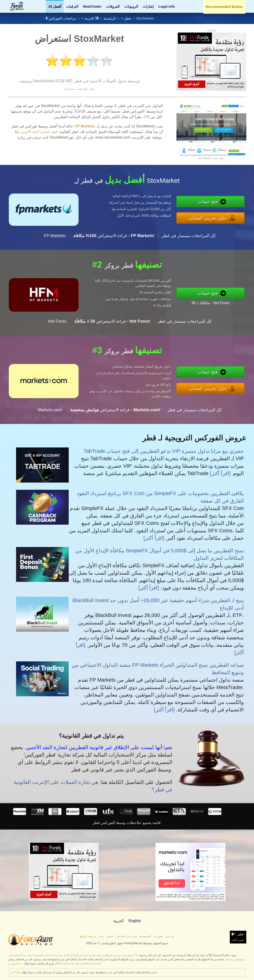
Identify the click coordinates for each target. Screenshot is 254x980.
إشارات (148, 6)
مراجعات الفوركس (62, 18)
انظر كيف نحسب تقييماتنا (79, 89)
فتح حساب (231, 205)
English (135, 921)
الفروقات (113, 6)
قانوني (110, 936)
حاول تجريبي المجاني (231, 215)
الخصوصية (145, 936)
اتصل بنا (158, 936)
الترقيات (72, 6)
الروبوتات (131, 6)
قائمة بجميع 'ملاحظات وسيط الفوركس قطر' (127, 823)
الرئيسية (110, 18)
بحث (101, 936)
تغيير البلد (238, 940)
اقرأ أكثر (15, 972)
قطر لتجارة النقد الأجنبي (39, 132)
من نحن (169, 936)
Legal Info (167, 6)
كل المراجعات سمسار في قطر (189, 258)
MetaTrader (92, 6)
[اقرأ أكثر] (220, 473)
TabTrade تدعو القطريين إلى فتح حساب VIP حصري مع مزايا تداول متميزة (164, 451)
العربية (90, 18)
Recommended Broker (224, 7)
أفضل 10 (55, 6)
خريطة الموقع (88, 936)
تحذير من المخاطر (126, 936)
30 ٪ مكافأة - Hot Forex (233, 299)
